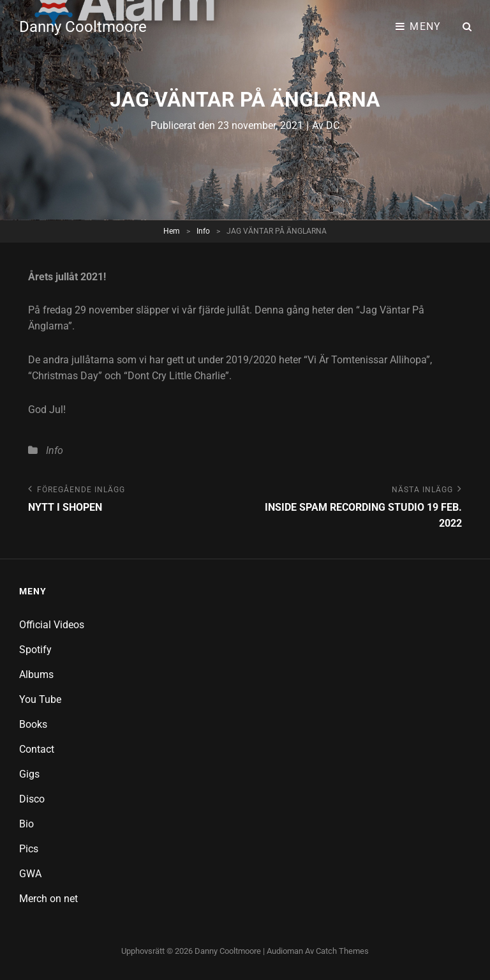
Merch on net (48, 899)
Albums (36, 675)
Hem (172, 231)
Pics (29, 849)
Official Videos (52, 625)
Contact (37, 749)
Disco (32, 799)
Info (203, 231)
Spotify (35, 650)
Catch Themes (342, 951)
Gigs (29, 774)
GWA (30, 874)
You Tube (40, 699)
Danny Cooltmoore (83, 27)
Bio (26, 824)
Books (33, 724)
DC (333, 125)
